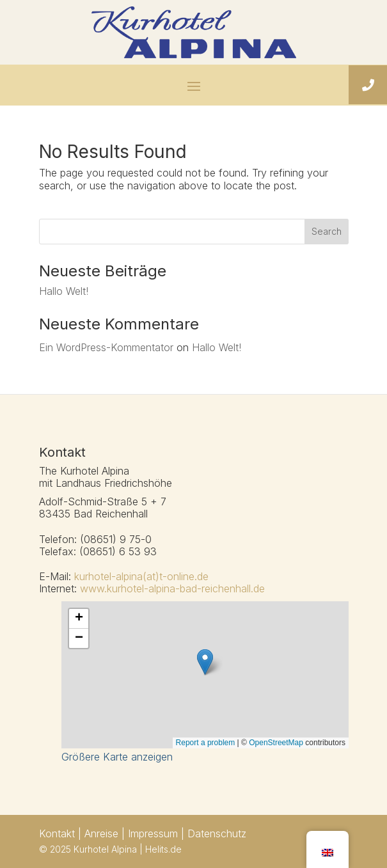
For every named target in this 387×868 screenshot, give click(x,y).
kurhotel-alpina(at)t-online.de (141, 576)
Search (327, 231)
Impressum (153, 833)
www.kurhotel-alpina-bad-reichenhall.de (172, 588)
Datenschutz (217, 833)
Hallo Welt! (64, 291)
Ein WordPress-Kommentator (106, 347)
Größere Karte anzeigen (117, 757)
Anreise (101, 833)
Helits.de (163, 849)
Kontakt (59, 833)
